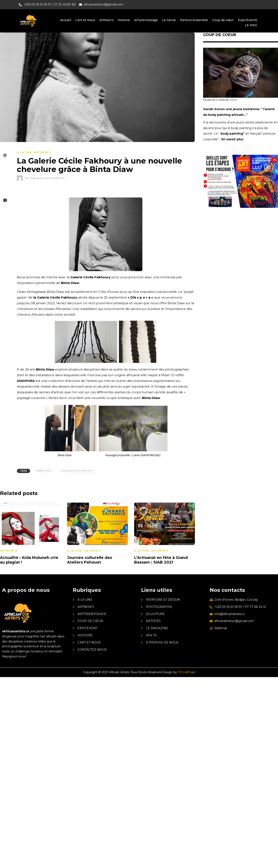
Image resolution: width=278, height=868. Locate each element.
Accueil (65, 20)
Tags (24, 471)
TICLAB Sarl (186, 672)
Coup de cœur (223, 20)
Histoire (123, 20)
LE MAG (251, 25)
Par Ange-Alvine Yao (37, 178)
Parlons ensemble (194, 20)
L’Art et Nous (84, 20)
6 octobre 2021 (57, 178)
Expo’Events (248, 20)
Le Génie (168, 20)
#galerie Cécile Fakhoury (77, 471)
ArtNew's (43, 152)
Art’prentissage (146, 20)
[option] (97, 534)
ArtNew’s (106, 20)
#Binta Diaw (44, 471)
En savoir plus (232, 139)
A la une (24, 152)
